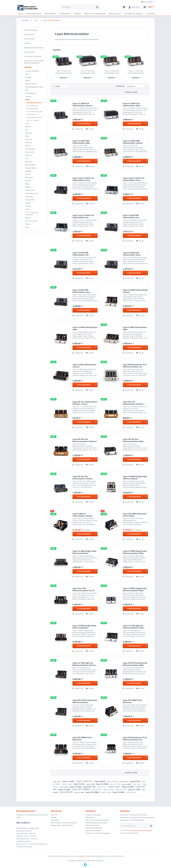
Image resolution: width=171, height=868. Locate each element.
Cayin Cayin (57, 782)
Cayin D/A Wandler (32, 109)
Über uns (54, 815)
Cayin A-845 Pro (84, 781)
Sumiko (28, 203)
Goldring (28, 143)
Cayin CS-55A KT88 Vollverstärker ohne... (132, 254)
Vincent (28, 224)
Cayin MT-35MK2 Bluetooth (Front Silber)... (135, 515)
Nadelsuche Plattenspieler (34, 48)
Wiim (27, 227)
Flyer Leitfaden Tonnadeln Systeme (64, 823)
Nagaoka (28, 171)
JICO (27, 158)
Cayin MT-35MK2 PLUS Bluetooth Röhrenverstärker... (132, 701)
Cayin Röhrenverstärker (34, 103)
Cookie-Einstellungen (93, 815)
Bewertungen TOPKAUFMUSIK (62, 825)
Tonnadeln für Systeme (33, 56)
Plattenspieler (29, 34)
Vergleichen (78, 129)
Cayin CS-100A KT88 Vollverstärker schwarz (136, 72)
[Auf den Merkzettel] (90, 129)
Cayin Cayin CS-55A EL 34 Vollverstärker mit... (83, 216)
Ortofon (28, 174)
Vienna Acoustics (31, 221)
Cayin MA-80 (100, 781)
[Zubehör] (77, 14)
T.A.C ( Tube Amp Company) (32, 213)
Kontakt (54, 817)
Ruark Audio (30, 190)
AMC (27, 74)
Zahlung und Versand (93, 830)
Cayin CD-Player (31, 114)
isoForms (29, 155)
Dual (27, 123)
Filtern (57, 86)
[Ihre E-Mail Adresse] (134, 826)
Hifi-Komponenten (31, 30)
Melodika (29, 162)
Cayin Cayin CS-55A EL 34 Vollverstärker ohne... (83, 179)
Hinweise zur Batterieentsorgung (98, 833)
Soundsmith (30, 200)
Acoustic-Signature (32, 71)
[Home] (20, 14)
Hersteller (28, 67)
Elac (27, 130)
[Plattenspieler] (50, 14)
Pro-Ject (28, 181)
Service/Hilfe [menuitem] (147, 2)
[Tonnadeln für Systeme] (133, 14)
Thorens (28, 206)
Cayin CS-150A (115, 784)
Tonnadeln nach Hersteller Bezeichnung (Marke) (34, 62)
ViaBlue (28, 218)
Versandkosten (81, 856)
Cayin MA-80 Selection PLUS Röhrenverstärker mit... (135, 366)
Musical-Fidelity (31, 168)
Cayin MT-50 (135, 781)
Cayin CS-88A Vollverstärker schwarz (84, 366)
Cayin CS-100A (68, 781)
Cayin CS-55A (79, 784)
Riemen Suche (29, 52)
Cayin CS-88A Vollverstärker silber (135, 328)
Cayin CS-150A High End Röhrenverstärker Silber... (134, 627)
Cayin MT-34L (97, 790)
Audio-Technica (31, 84)
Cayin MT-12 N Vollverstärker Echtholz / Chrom (134, 403)
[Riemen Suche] (115, 14)
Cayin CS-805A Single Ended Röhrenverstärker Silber (135, 589)
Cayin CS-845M (112, 781)
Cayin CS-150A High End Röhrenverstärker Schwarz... (85, 664)
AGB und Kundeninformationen (97, 820)
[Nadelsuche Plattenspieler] (95, 14)
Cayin (27, 100)
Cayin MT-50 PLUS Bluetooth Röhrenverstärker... (85, 701)
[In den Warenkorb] (85, 124)
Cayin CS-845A (128, 787)
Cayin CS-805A (127, 784)
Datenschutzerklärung (94, 828)
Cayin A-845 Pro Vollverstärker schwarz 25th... (82, 515)
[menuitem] (80, 8)
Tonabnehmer (29, 39)
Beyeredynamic (31, 93)
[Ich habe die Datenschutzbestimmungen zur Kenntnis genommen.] (121, 830)
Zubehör (27, 43)
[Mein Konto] (134, 7)
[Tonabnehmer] (65, 14)
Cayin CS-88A (67, 784)
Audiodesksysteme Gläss (34, 87)
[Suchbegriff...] (80, 7)
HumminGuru (30, 149)
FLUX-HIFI (29, 139)
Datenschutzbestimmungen (142, 830)
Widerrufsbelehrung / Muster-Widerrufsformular (97, 824)
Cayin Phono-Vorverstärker (35, 111)
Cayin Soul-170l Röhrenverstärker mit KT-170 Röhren (84, 589)
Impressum (90, 817)
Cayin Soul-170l (121, 790)
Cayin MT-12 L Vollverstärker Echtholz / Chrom (85, 403)
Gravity (28, 146)
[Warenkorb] (148, 7)
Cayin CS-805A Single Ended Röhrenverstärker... (84, 627)
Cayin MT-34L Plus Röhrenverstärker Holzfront (85, 440)
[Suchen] (97, 7)
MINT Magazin (31, 165)
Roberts (28, 187)
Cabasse (28, 96)
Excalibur (29, 133)
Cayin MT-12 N (90, 787)
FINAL (27, 136)
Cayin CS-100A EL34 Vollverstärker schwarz (64, 72)
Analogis (28, 77)
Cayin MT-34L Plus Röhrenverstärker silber (133, 440)
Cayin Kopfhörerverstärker (34, 117)
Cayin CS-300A (102, 784)
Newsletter (55, 820)
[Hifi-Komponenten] (34, 14)
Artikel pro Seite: (131, 92)
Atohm (28, 80)
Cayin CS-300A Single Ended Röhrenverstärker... (84, 552)
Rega (27, 184)
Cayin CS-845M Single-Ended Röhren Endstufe (135, 478)
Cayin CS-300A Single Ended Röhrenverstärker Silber (135, 552)
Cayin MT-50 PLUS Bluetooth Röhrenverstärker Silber (135, 664)
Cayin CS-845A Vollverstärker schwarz (135, 291)
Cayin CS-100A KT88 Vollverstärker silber (112, 72)
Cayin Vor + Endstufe (33, 120)
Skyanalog (29, 197)
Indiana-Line (30, 152)
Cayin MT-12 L (124, 782)
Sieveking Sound (31, 193)
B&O (27, 90)
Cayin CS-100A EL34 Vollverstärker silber (88, 72)
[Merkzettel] (124, 7)
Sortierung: (120, 86)
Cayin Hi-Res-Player (32, 106)
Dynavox (28, 127)
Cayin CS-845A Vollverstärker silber (85, 328)
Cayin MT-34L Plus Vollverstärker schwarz (82, 478)
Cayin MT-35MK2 (81, 789)
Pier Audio (29, 177)
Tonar (27, 209)
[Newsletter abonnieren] (151, 826)
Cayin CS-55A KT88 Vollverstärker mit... (132, 216)
